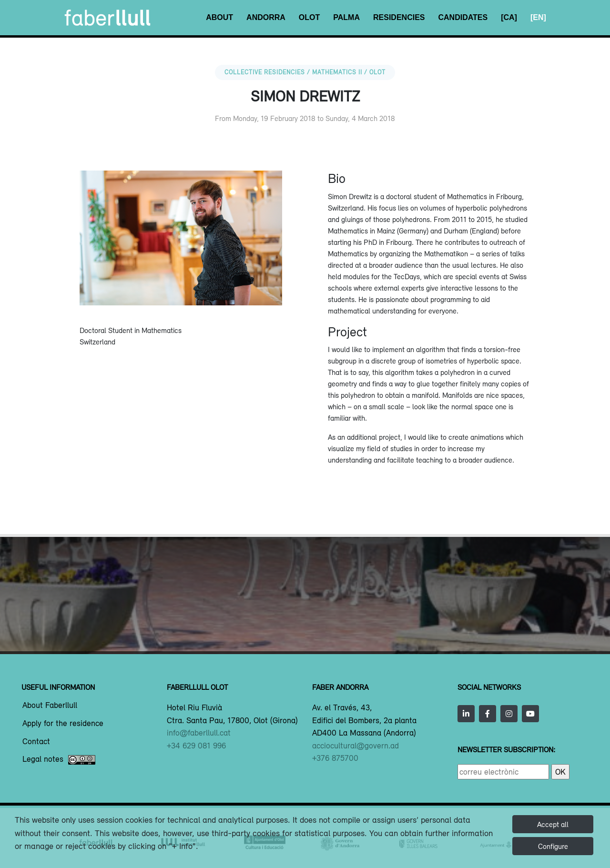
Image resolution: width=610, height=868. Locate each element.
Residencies (399, 17)
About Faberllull (50, 706)
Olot (309, 17)
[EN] (538, 17)
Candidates (463, 17)
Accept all (553, 824)
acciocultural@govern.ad (356, 746)
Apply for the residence (63, 724)
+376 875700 (335, 758)
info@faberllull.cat (199, 733)
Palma (346, 17)
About (219, 17)
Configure (553, 846)
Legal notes (59, 760)
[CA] (509, 17)
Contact (36, 742)
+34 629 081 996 (196, 746)
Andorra (266, 17)
